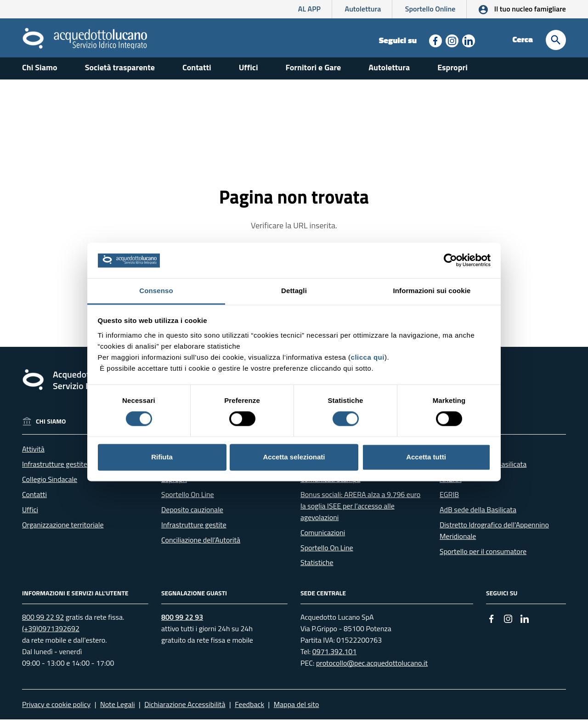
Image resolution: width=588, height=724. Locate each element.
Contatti (197, 72)
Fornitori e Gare (314, 72)
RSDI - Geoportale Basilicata (483, 469)
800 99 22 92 (43, 622)
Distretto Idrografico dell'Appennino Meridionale (494, 535)
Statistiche (317, 567)
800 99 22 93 (182, 622)
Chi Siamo (40, 72)
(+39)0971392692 (51, 633)
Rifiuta (162, 457)
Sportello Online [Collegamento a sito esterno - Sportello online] (430, 9)
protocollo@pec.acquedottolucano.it (372, 667)
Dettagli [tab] (294, 291)
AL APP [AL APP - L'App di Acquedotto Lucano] (309, 9)
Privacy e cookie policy (56, 709)
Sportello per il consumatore (483, 556)
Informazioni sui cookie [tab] (432, 291)
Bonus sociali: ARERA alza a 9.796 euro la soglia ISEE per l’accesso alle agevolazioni (360, 511)
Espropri (452, 72)
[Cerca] (556, 40)
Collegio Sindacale (50, 484)
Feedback (249, 709)
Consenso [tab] (156, 291)
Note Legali (117, 709)
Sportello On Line (188, 499)
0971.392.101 (335, 656)
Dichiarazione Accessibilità (185, 709)
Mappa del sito (297, 709)
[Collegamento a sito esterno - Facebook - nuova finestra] (435, 40)
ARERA (451, 484)
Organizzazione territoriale (63, 529)
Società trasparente (120, 72)
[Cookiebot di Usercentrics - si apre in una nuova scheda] (450, 260)
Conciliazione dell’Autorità (201, 544)
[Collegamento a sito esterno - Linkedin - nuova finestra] (468, 40)
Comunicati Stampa (331, 484)
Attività (33, 454)
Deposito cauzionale (192, 514)
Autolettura (363, 9)
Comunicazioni (323, 537)
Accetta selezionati (294, 457)
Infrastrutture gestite (55, 469)
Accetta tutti (426, 457)
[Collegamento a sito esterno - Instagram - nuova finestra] (451, 40)
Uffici (249, 72)
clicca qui (368, 357)
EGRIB (449, 499)
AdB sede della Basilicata (478, 514)
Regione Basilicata (468, 454)
